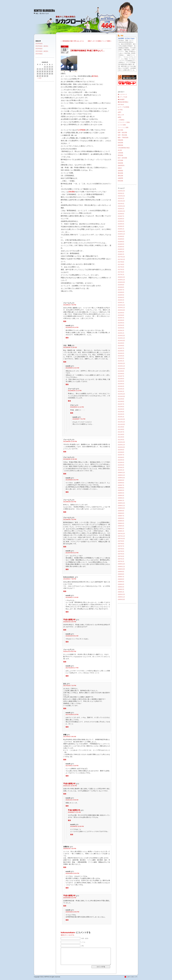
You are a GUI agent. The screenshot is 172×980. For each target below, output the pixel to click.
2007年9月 (121, 541)
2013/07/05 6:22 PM (72, 553)
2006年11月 (121, 567)
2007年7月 (121, 546)
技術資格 (120, 143)
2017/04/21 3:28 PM (72, 766)
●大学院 (120, 110)
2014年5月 (121, 351)
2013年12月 (121, 363)
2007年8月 (121, 544)
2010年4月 (121, 462)
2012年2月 (121, 414)
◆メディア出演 (122, 97)
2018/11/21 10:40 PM (70, 786)
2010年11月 (121, 445)
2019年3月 (121, 224)
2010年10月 (121, 447)
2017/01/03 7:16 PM (70, 686)
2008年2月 (121, 529)
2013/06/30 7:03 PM (70, 519)
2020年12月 (121, 206)
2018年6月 (121, 242)
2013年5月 (121, 381)
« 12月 (39, 78)
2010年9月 (121, 450)
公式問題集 (82, 130)
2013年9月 (121, 371)
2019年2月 (121, 226)
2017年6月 (121, 264)
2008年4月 (121, 523)
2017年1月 (121, 275)
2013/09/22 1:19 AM (72, 597)
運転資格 (120, 176)
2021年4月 (121, 204)
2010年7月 (121, 455)
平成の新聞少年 (69, 620)
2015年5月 (121, 323)
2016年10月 (121, 282)
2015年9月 (121, 313)
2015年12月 (121, 305)
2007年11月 (121, 536)
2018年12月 (121, 231)
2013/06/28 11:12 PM (75, 391)
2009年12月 (121, 473)
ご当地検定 (121, 120)
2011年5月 (121, 437)
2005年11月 (121, 597)
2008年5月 (121, 521)
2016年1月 (121, 303)
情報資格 (120, 140)
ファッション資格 (123, 127)
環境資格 (120, 155)
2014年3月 (121, 356)
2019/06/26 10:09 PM (77, 826)
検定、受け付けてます (42, 13)
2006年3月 (121, 587)
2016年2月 (121, 300)
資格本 (120, 168)
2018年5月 (121, 244)
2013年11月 (121, 366)
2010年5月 (121, 460)
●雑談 (120, 117)
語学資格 (120, 160)
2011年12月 (121, 419)
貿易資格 (120, 163)
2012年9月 (121, 399)
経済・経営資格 (122, 158)
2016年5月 (121, 295)
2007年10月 (121, 539)
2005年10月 (121, 599)
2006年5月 (121, 582)
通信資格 (120, 173)
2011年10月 (121, 424)
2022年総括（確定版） (42, 46)
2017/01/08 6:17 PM (72, 668)
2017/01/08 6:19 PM (72, 714)
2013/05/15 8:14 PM (72, 327)
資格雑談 (120, 171)
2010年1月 (121, 470)
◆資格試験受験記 (123, 102)
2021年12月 (121, 201)
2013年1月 (121, 391)
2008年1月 (121, 531)
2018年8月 (121, 239)
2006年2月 (121, 589)
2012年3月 (121, 412)
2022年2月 (121, 198)
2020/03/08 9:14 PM (70, 898)
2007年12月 (121, 534)
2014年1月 (121, 361)
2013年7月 (121, 376)
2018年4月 (121, 247)
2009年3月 (121, 495)
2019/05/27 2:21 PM (74, 812)
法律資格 (120, 153)
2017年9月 (121, 262)
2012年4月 (121, 409)
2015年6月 (121, 320)
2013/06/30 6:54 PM (70, 502)
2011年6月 (121, 434)
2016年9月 (121, 285)
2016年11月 (121, 280)
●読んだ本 (121, 115)
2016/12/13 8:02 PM (70, 651)
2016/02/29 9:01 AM (72, 636)
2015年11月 (121, 308)
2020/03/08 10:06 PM (72, 912)
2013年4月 (121, 384)
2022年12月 (121, 196)
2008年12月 (121, 503)
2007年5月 (121, 551)
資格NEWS (121, 166)
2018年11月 (121, 234)
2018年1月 (121, 254)
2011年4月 (121, 440)
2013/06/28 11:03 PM (70, 441)
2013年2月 (121, 389)
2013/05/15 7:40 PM (70, 305)
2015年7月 (121, 318)
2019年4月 (121, 221)
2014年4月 (121, 353)
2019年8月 (121, 214)
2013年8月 (121, 374)
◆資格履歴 (121, 99)
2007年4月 (121, 554)
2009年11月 (121, 475)
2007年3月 (121, 556)
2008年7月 (121, 516)
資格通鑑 (72, 192)
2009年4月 (121, 493)
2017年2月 (121, 272)
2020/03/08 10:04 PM (72, 873)
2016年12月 (121, 277)
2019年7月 (121, 216)
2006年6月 (121, 579)
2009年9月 (121, 480)
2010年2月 (121, 468)
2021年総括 (39, 54)
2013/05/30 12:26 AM (70, 347)
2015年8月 (121, 315)
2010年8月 (121, 452)
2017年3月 (121, 270)
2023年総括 (39, 44)
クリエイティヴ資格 (124, 122)
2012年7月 (121, 404)
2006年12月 (121, 564)
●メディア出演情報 (123, 107)
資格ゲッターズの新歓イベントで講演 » (99, 41)
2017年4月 (121, 267)
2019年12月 (121, 211)
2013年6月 (121, 379)
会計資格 (120, 130)
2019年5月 (121, 219)
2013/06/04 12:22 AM (72, 368)
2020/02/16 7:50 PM (70, 849)
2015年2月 (121, 331)
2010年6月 (121, 457)
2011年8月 (121, 429)
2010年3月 (121, 465)
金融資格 (120, 178)
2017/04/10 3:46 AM (70, 737)
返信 (65, 321)
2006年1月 (121, 592)
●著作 (120, 112)
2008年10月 (121, 508)
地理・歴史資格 (122, 135)
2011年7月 (121, 432)
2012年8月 (121, 401)
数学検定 (95, 76)
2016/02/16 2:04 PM (70, 622)
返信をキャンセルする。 (68, 935)
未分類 (120, 150)
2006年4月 (121, 584)
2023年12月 (121, 191)
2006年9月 (121, 572)
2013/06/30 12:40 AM (70, 459)
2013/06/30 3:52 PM (72, 480)
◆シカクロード (122, 94)
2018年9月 (121, 236)
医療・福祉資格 (122, 133)
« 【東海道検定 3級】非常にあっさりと (72, 41)
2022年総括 (39, 49)
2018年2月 (121, 252)
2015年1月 (121, 333)
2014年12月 (121, 336)
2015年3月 (121, 328)
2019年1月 (121, 229)
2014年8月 (121, 346)
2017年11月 (121, 259)
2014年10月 (121, 341)
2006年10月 (121, 569)
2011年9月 (121, 427)
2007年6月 (121, 549)
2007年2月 (121, 559)
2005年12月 (121, 594)
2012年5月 (121, 407)
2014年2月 (121, 358)
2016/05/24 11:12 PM (77, 407)
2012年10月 (121, 396)
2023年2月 (121, 193)
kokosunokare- (68, 932)
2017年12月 (121, 257)
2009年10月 (121, 478)
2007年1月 (121, 561)
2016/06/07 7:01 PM (79, 419)
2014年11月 (121, 338)
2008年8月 (121, 513)
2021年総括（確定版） (42, 51)
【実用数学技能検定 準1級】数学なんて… (87, 51)
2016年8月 (121, 287)
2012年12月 (121, 394)
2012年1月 (121, 417)
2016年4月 (121, 297)
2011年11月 (121, 422)
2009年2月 (121, 498)
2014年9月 (121, 343)
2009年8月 (121, 483)
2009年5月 (121, 490)
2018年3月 (121, 249)
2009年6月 (121, 488)
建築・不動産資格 (123, 138)
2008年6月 (121, 518)
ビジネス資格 (122, 125)
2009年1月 (121, 501)
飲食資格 (120, 181)
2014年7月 (121, 348)
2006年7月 (121, 577)
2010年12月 (121, 442)
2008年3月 (121, 526)
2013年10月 (121, 369)
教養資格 (120, 145)
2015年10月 (121, 310)
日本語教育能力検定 (124, 148)
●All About (121, 105)
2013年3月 (121, 386)
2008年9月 (121, 511)
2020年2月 (121, 209)
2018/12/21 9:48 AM (72, 800)
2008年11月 (121, 506)
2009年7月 (121, 485)
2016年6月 (121, 292)
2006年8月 (121, 574)
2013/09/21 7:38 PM (70, 579)
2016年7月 (121, 290)
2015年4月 (121, 325)
